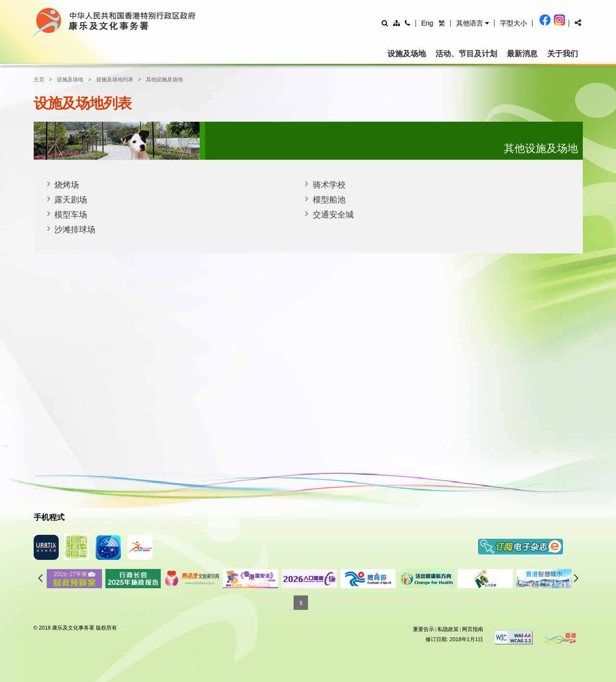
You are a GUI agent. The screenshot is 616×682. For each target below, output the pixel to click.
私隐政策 (448, 629)
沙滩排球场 (75, 230)
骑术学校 (329, 185)
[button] (473, 23)
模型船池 (329, 200)
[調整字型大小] (513, 23)
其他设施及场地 (164, 79)
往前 (40, 578)
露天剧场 (71, 200)
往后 (576, 578)
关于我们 (563, 54)
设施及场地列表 (115, 79)
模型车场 (71, 215)
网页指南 (473, 629)
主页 (39, 79)
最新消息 (522, 54)
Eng (427, 23)
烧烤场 (67, 185)
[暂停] (301, 603)
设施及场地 (407, 54)
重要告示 (423, 629)
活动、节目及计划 (466, 54)
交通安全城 (333, 215)
